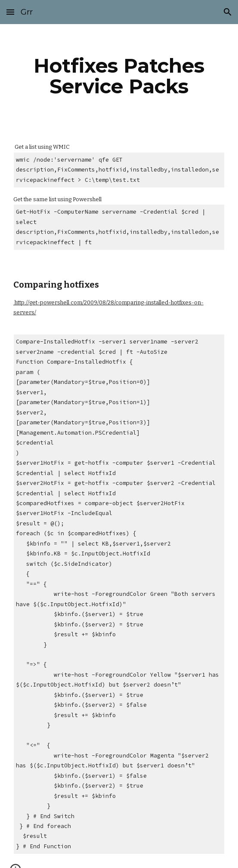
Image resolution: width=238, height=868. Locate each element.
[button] (10, 12)
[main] (119, 76)
